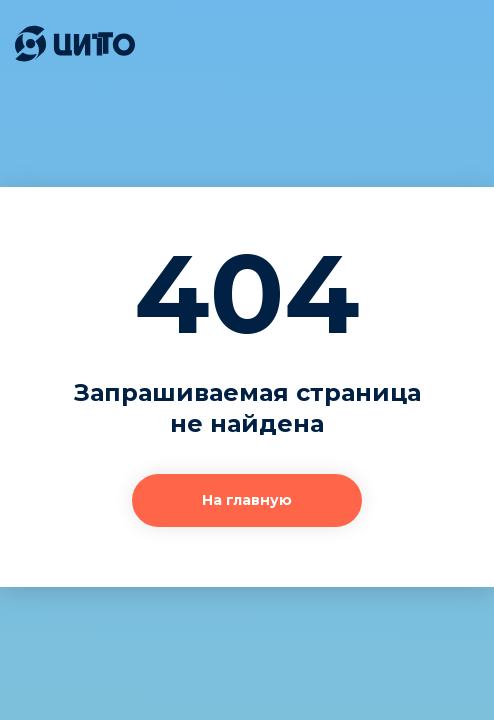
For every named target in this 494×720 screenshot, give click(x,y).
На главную (247, 500)
